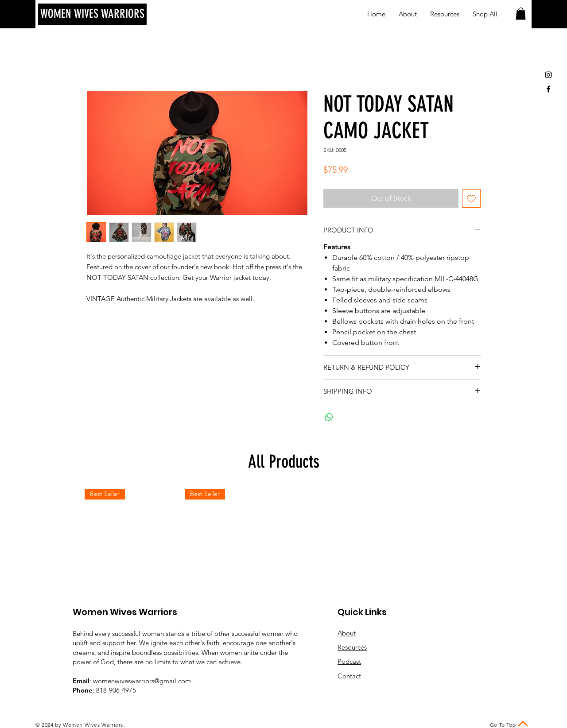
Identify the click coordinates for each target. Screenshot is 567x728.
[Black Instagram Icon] (548, 75)
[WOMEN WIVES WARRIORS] (92, 14)
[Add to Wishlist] (471, 198)
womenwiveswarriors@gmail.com (142, 681)
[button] (521, 14)
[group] (283, 538)
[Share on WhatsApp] (329, 417)
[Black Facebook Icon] (548, 89)
